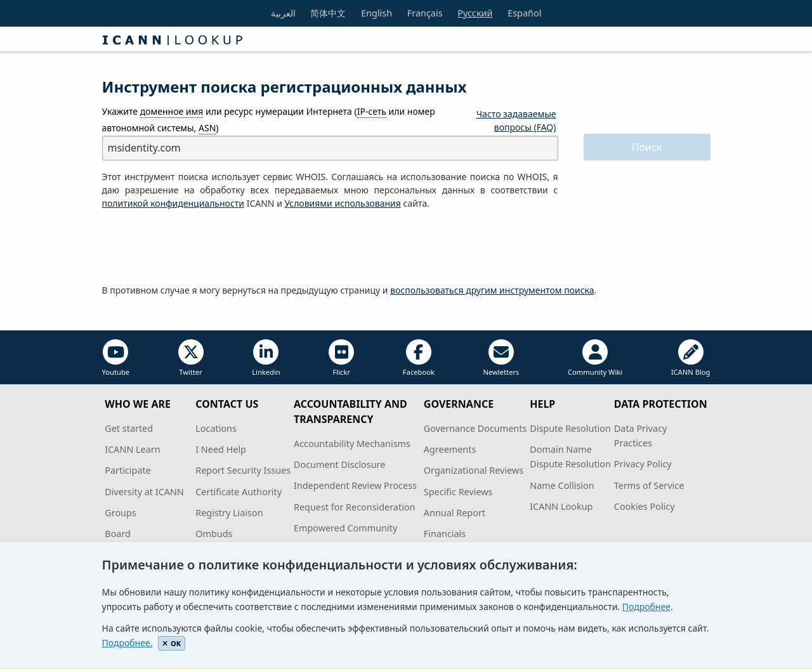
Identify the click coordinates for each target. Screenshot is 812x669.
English (377, 13)
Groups (120, 513)
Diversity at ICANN (144, 492)
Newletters (501, 358)
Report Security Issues (243, 470)
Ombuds (214, 534)
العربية (283, 13)
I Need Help (221, 449)
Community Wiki (595, 358)
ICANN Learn (132, 449)
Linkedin (266, 358)
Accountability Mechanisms (352, 444)
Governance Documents (475, 428)
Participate (128, 470)
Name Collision (562, 485)
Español (524, 13)
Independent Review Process (355, 485)
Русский (475, 13)
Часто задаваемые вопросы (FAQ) (516, 120)
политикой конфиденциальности (174, 203)
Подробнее (646, 607)
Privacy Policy (643, 464)
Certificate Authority (239, 492)
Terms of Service (649, 485)
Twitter (191, 358)
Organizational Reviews (474, 470)
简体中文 (328, 13)
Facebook (419, 358)
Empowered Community (345, 528)
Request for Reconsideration (354, 507)
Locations (216, 428)
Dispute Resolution (570, 428)
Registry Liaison (229, 513)
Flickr (341, 358)
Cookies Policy (645, 506)
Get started (129, 428)
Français (425, 13)
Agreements (450, 449)
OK (172, 643)
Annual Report (455, 513)
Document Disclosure (339, 464)
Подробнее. (128, 643)
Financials (445, 534)
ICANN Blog (691, 358)
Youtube (116, 358)
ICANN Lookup (561, 506)
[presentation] (199, 247)
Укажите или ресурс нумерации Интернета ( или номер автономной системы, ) (269, 120)
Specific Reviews (458, 492)
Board (118, 534)
